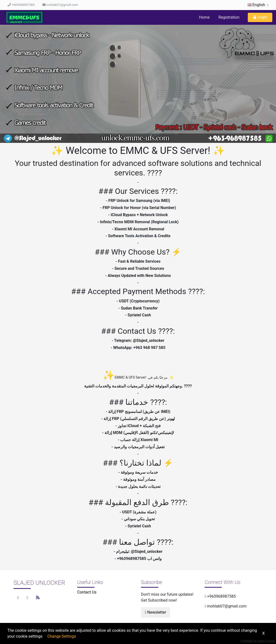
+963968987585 (21, 5)
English (258, 5)
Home (204, 17)
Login (260, 17)
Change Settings (62, 636)
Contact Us (87, 592)
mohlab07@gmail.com (60, 5)
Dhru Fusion (266, 641)
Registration (229, 17)
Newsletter (156, 612)
